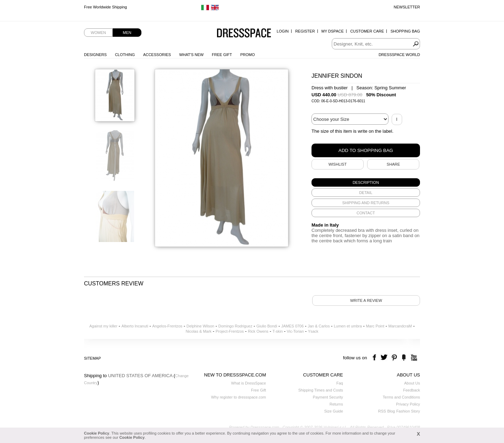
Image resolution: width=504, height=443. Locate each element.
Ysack (313, 331)
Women (98, 33)
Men (127, 33)
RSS (382, 411)
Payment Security (328, 397)
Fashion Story (408, 411)
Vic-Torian (295, 331)
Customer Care (367, 31)
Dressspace (244, 33)
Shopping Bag (405, 31)
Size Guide (334, 411)
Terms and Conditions (401, 397)
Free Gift (222, 55)
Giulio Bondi (267, 326)
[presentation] (366, 182)
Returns (336, 404)
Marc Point (375, 326)
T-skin (277, 331)
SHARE (393, 164)
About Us (412, 383)
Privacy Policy (408, 404)
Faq (340, 383)
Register (305, 31)
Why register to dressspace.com (239, 397)
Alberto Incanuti (135, 326)
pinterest (394, 358)
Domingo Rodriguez (235, 326)
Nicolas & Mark (198, 331)
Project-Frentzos (230, 331)
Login (283, 31)
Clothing (125, 55)
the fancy (404, 358)
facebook (375, 358)
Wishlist (337, 164)
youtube (413, 358)
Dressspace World (399, 55)
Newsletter (407, 7)
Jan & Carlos (319, 326)
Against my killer (103, 326)
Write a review (366, 300)
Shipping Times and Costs (321, 390)
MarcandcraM (400, 326)
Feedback (412, 390)
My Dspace (332, 31)
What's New (191, 55)
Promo (247, 55)
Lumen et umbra (348, 326)
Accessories (157, 55)
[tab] (366, 182)
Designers (95, 55)
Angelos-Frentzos (167, 326)
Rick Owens (258, 331)
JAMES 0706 (292, 326)
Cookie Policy (97, 433)
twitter (385, 358)
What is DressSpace (248, 383)
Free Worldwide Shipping (106, 7)
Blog (391, 411)
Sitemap (92, 358)
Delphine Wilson (200, 326)
